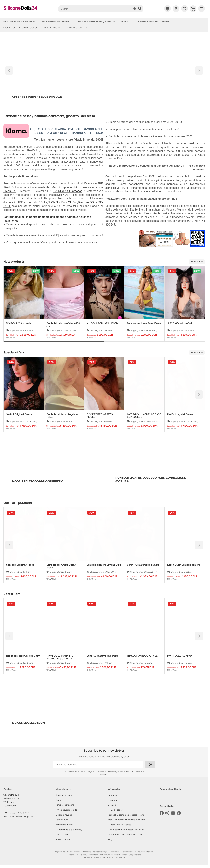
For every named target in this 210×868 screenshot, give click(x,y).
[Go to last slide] (9, 71)
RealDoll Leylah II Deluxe (180, 414)
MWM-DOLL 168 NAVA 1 (180, 656)
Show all (197, 261)
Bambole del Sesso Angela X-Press (62, 416)
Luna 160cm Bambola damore (103, 656)
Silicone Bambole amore (19, 22)
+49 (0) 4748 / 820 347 (19, 813)
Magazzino (52, 28)
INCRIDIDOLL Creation (68, 191)
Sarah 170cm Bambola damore (143, 565)
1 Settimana (28, 330)
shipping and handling (82, 852)
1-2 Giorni (67, 421)
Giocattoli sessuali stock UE (21, 28)
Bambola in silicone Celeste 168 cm (63, 325)
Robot (126, 22)
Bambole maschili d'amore (154, 22)
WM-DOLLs (40, 202)
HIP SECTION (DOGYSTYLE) (143, 656)
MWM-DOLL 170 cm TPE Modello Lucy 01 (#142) (60, 657)
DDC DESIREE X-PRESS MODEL (100, 416)
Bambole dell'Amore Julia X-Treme (62, 566)
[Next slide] (199, 71)
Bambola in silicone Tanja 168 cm (144, 323)
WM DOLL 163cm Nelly (19, 323)
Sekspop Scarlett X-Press (20, 565)
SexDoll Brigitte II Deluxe (19, 414)
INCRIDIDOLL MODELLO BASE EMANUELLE (144, 416)
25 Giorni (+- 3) (30, 421)
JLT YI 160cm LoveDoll (180, 323)
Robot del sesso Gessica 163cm (23, 656)
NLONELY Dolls (58, 202)
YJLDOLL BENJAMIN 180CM (103, 323)
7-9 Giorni (68, 572)
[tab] (54, 344)
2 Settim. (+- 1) (70, 330)
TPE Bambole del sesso (57, 22)
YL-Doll (73, 202)
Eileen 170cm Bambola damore (184, 565)
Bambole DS (86, 202)
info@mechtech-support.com (23, 816)
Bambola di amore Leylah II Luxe (104, 565)
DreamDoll (10, 191)
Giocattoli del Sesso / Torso (96, 22)
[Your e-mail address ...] (98, 765)
